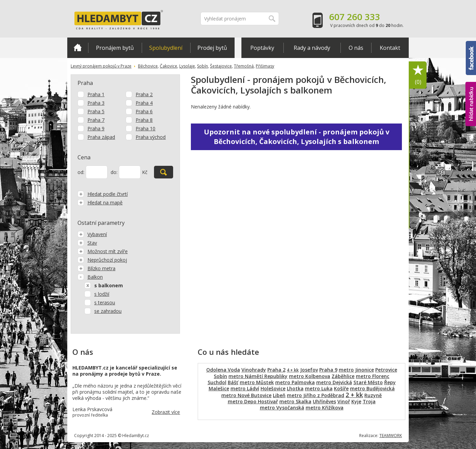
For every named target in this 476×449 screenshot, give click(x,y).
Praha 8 (144, 120)
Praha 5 (96, 111)
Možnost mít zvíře (103, 251)
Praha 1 (96, 94)
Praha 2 (144, 94)
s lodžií (102, 294)
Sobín (202, 66)
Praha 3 (96, 103)
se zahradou (108, 311)
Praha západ (101, 137)
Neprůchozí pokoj (102, 260)
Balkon (90, 277)
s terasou (105, 302)
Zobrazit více (166, 412)
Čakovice (169, 66)
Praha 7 (96, 120)
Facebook (471, 58)
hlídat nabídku (471, 104)
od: (81, 172)
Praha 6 (144, 111)
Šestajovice (221, 66)
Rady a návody (312, 48)
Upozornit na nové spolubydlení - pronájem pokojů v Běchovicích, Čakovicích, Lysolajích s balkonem (297, 137)
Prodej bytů (212, 48)
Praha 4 (144, 103)
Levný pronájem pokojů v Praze (101, 66)
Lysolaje (187, 66)
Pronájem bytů (115, 48)
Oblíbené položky (418, 75)
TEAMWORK (391, 436)
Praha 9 (96, 128)
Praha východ (151, 137)
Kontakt (390, 48)
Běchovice (148, 66)
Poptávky (262, 48)
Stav (87, 243)
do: (114, 172)
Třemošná (244, 66)
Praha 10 (145, 128)
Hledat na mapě (100, 202)
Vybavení (92, 234)
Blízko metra (96, 268)
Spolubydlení (166, 48)
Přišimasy (265, 66)
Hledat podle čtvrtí (103, 194)
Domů (78, 47)
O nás (356, 48)
